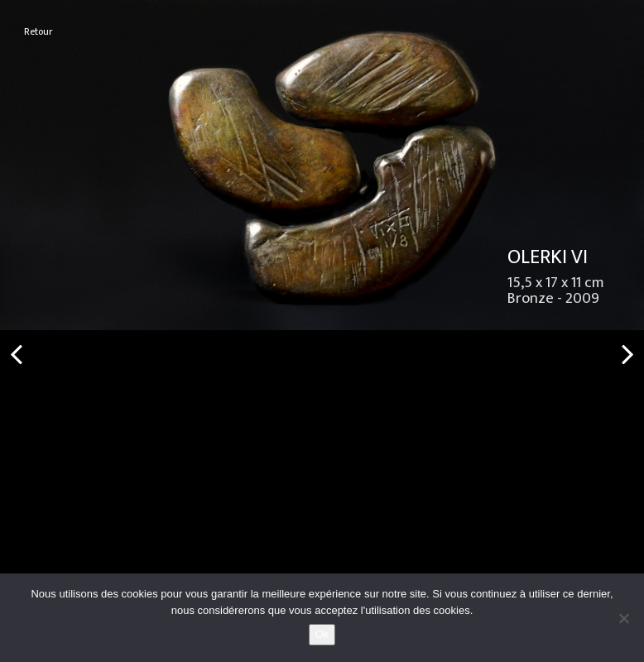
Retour (38, 32)
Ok (322, 634)
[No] (623, 618)
